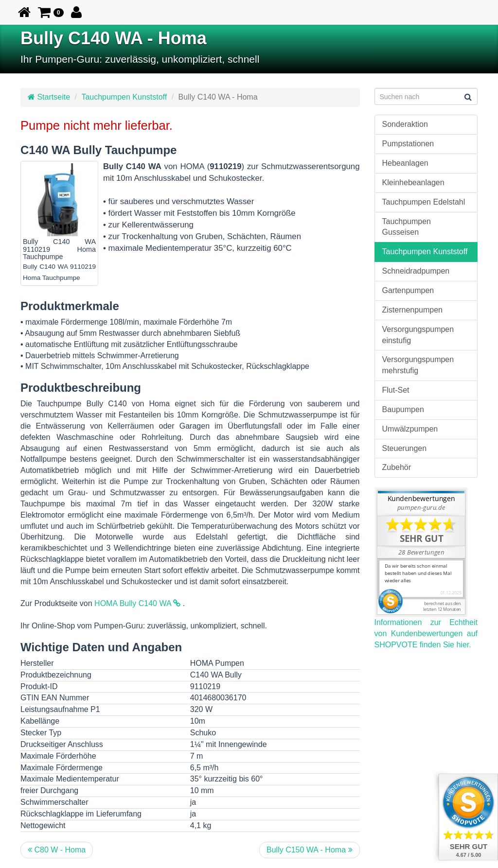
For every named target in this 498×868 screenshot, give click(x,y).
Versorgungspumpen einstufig (418, 335)
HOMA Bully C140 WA (137, 603)
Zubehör (397, 467)
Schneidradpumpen (416, 271)
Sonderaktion (405, 124)
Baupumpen (403, 409)
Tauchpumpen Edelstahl (424, 202)
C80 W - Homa (57, 850)
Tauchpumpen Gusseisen (407, 227)
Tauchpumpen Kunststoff (124, 97)
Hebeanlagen (405, 163)
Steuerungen (405, 448)
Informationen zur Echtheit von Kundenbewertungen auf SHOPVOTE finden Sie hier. (426, 634)
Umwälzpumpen (410, 429)
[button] (51, 12)
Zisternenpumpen (413, 310)
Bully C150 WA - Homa (309, 850)
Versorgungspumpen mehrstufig (418, 365)
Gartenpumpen (408, 290)
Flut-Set (396, 390)
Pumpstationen (408, 144)
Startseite (49, 97)
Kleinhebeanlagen (413, 182)
